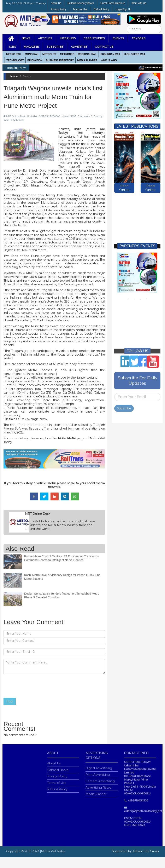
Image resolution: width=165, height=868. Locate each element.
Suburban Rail (110, 54)
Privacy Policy (59, 9)
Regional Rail (88, 54)
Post (10, 701)
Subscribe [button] (55, 47)
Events (118, 38)
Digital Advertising (99, 766)
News (26, 38)
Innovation (35, 60)
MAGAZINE (31, 47)
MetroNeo (67, 54)
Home (13, 76)
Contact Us (104, 47)
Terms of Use (80, 9)
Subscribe (124, 406)
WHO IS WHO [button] (109, 60)
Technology (15, 60)
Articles (45, 38)
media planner (87, 60)
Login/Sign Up (123, 9)
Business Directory (60, 60)
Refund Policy (101, 9)
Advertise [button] (79, 47)
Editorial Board (58, 768)
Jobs (12, 47)
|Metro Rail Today (53, 851)
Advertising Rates (98, 786)
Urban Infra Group (146, 851)
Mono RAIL (32, 54)
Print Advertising (98, 772)
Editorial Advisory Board (81, 3)
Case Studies (94, 38)
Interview (68, 38)
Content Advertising (100, 779)
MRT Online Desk (14, 116)
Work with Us (139, 3)
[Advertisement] (136, 215)
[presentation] (35, 686)
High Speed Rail (135, 54)
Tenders (139, 38)
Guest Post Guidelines (113, 3)
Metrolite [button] (50, 54)
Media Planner (96, 792)
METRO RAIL (14, 54)
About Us (56, 3)
